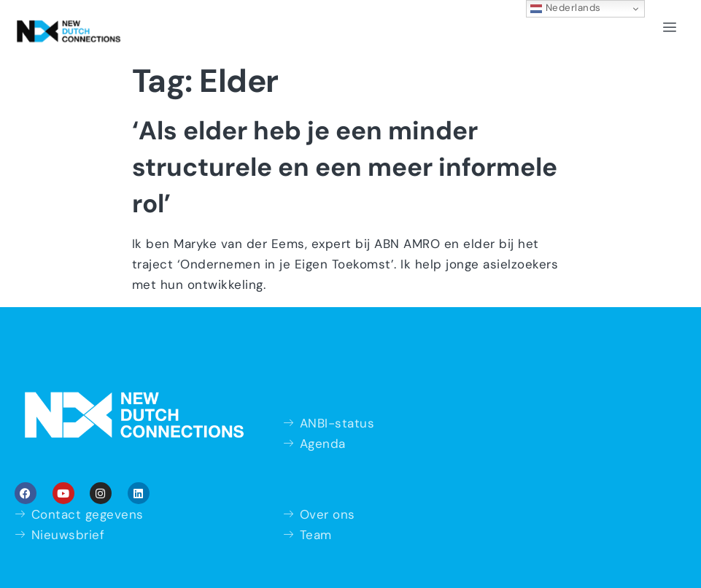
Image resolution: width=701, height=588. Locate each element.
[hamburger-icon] (670, 28)
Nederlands (566, 8)
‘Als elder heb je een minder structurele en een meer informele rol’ (345, 167)
